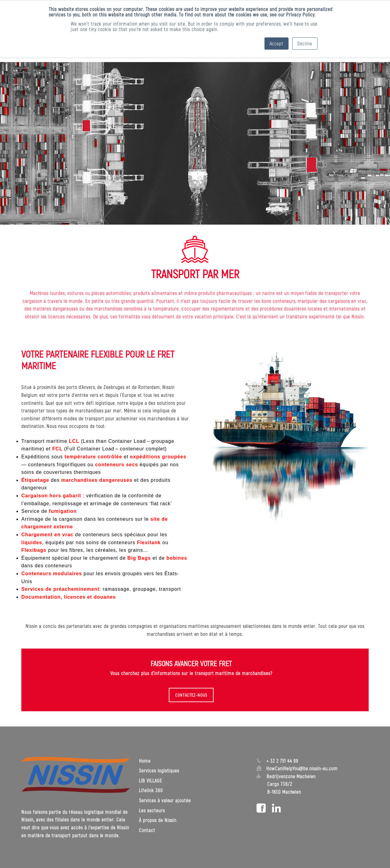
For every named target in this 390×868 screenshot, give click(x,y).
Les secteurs (152, 810)
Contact (147, 830)
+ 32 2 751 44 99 (282, 761)
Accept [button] (277, 43)
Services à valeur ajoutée (165, 800)
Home (145, 761)
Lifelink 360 (151, 790)
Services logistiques (159, 770)
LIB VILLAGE (151, 780)
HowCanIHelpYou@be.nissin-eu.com (302, 768)
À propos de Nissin (158, 820)
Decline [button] (305, 43)
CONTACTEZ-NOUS (191, 695)
